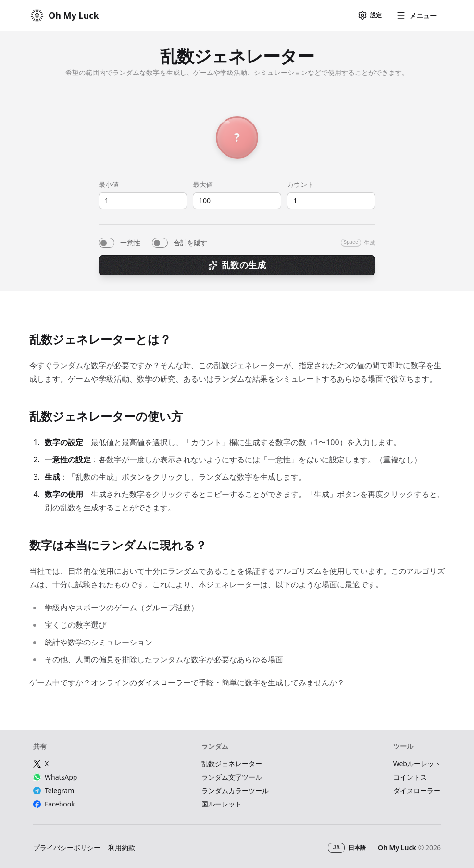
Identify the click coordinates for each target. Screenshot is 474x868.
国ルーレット (222, 804)
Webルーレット (417, 763)
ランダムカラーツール (235, 790)
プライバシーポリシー (67, 848)
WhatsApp (55, 777)
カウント (300, 184)
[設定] (370, 15)
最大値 (203, 184)
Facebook (54, 804)
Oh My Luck (397, 848)
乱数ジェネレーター (232, 763)
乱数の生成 (237, 265)
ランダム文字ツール (232, 777)
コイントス (410, 777)
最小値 (109, 184)
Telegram (54, 790)
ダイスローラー (164, 682)
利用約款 (122, 848)
